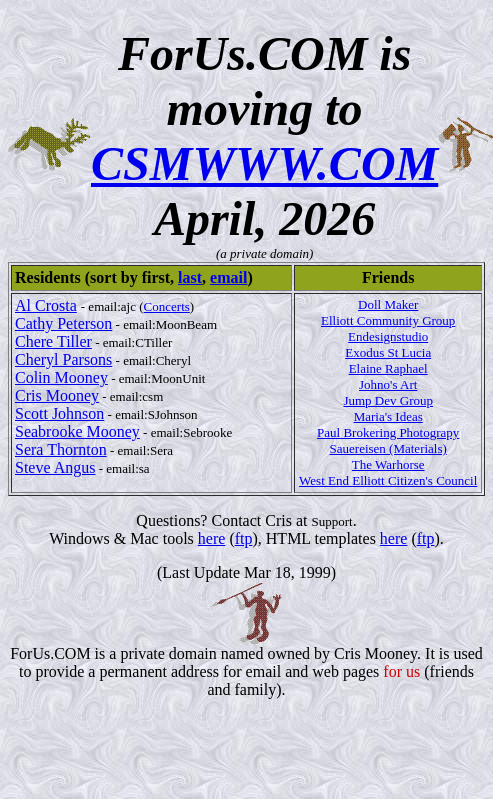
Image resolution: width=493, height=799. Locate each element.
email (228, 277)
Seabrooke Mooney (77, 431)
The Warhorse (388, 464)
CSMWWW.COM (264, 163)
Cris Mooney (57, 395)
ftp (244, 538)
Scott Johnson (59, 413)
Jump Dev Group (388, 400)
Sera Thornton (61, 449)
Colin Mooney (61, 377)
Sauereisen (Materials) (388, 448)
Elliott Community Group (388, 320)
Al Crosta (46, 305)
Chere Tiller (53, 341)
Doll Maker (388, 304)
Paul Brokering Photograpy (388, 432)
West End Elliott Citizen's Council (388, 480)
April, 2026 (264, 218)
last (190, 277)
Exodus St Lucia (388, 352)
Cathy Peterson (63, 323)
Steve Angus (55, 467)
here (212, 538)
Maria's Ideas (388, 416)
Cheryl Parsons (63, 359)
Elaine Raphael (388, 368)
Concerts (167, 306)
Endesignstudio (388, 336)
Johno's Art (388, 384)
